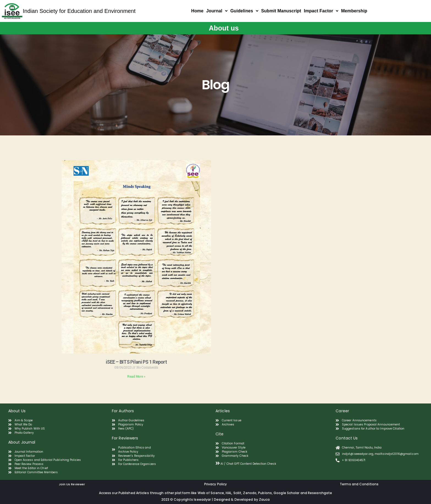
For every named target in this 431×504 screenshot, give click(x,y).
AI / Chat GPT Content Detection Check (248, 464)
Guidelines (244, 11)
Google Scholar (287, 493)
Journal (217, 11)
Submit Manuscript (281, 11)
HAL (229, 493)
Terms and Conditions (359, 484)
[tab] (273, 463)
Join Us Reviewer (72, 484)
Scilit (237, 493)
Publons (265, 493)
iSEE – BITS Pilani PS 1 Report (136, 362)
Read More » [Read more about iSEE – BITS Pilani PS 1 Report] (136, 377)
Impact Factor (321, 11)
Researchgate (320, 493)
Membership (354, 11)
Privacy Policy (215, 484)
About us (224, 28)
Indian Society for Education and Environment (79, 11)
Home (197, 11)
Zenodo (250, 493)
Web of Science (211, 493)
